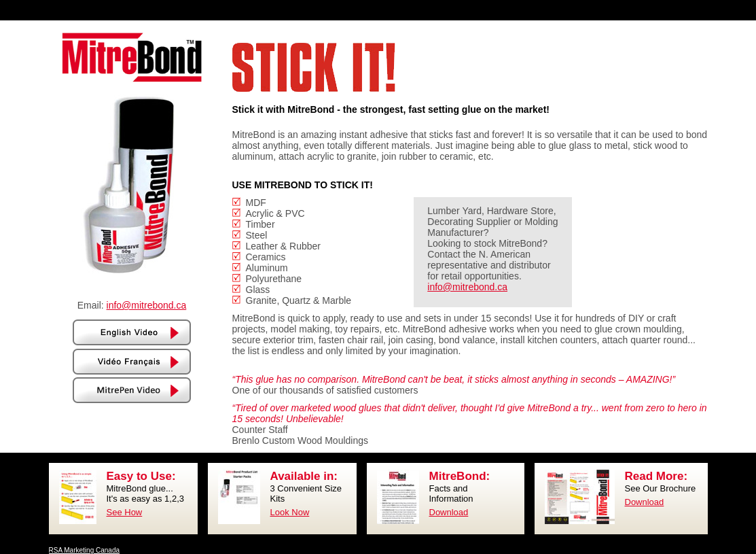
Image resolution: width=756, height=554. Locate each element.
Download (449, 512)
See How (125, 512)
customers (396, 390)
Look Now (290, 512)
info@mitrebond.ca (147, 305)
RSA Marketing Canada (85, 550)
